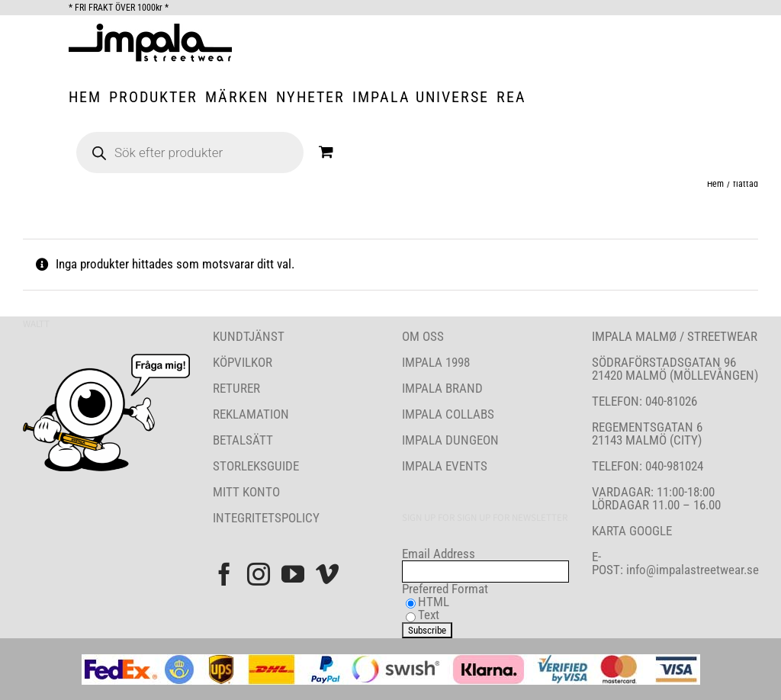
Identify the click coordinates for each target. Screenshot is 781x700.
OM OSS (423, 336)
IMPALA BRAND (442, 388)
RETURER (236, 388)
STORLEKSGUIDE (256, 466)
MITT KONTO (246, 492)
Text (429, 615)
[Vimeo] (327, 574)
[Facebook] (224, 574)
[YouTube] (293, 574)
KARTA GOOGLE (632, 531)
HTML (434, 602)
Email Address (439, 554)
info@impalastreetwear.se (691, 570)
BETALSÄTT (243, 440)
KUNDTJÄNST (249, 336)
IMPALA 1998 (436, 362)
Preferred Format (445, 589)
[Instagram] (259, 574)
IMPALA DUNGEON (450, 440)
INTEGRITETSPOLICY (266, 518)
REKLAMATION (251, 414)
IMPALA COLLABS (448, 414)
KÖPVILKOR (243, 362)
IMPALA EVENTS (445, 466)
